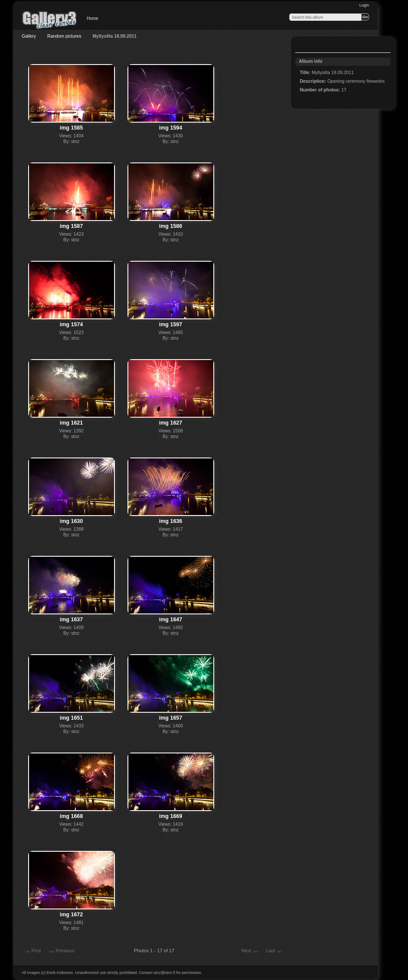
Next (250, 951)
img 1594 (171, 128)
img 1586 (171, 226)
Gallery (29, 36)
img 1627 (171, 423)
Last (274, 951)
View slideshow (304, 45)
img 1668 (71, 816)
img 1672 (71, 915)
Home (93, 18)
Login (364, 5)
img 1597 (171, 325)
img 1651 (71, 718)
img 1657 (171, 718)
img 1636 (171, 521)
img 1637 (71, 620)
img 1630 (71, 521)
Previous (61, 951)
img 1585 (71, 128)
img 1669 (171, 816)
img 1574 (71, 325)
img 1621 (71, 423)
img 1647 (171, 620)
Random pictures (64, 36)
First (32, 951)
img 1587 (71, 226)
